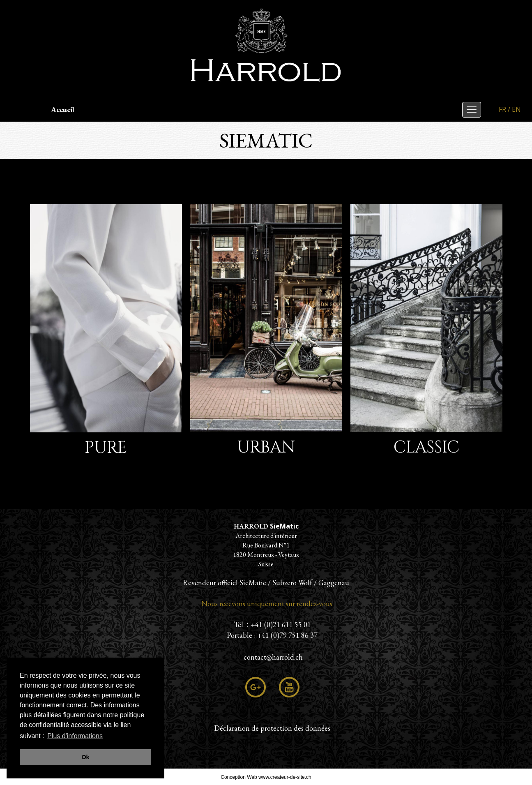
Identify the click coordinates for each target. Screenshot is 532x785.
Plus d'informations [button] (75, 736)
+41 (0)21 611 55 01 (281, 625)
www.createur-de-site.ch (285, 777)
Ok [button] (85, 757)
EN (516, 109)
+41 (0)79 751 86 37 (287, 635)
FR (502, 109)
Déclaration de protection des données (272, 728)
